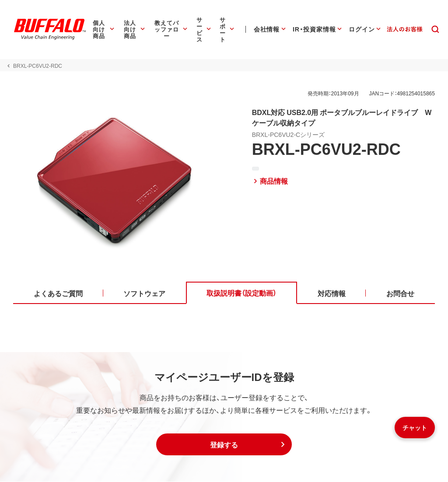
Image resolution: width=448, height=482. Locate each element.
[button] (224, 445)
